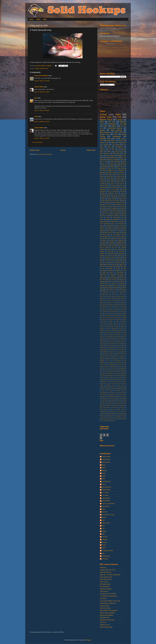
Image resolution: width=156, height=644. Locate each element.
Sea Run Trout (105, 383)
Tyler (103, 534)
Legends (102, 227)
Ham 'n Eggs (108, 336)
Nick (103, 520)
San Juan (110, 381)
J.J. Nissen (105, 495)
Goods (119, 257)
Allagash (104, 244)
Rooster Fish (119, 378)
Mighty (102, 265)
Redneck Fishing (112, 159)
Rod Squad (110, 270)
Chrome (102, 251)
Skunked (102, 193)
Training (124, 400)
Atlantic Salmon (122, 197)
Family (101, 325)
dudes (125, 238)
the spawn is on (116, 195)
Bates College (112, 173)
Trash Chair (104, 402)
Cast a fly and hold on (117, 184)
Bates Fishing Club (106, 572)
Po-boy (103, 372)
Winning (121, 148)
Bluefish (118, 300)
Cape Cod (111, 169)
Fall (117, 323)
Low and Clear (121, 351)
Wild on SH (116, 285)
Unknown (105, 537)
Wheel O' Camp (109, 406)
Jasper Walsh (106, 498)
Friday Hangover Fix (109, 171)
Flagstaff (114, 329)
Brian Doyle (122, 302)
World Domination (105, 195)
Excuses (122, 251)
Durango (124, 319)
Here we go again (120, 338)
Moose (108, 265)
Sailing (117, 270)
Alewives (122, 293)
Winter (109, 152)
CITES (110, 306)
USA (115, 283)
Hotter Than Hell (110, 340)
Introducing (121, 223)
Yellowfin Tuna (105, 138)
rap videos (103, 242)
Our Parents (115, 368)
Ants (115, 295)
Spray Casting (105, 389)
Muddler (123, 359)
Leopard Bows (103, 349)
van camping (105, 421)
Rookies (124, 233)
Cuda (101, 313)
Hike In (113, 223)
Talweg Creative (104, 282)
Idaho (125, 161)
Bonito (101, 302)
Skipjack (102, 387)
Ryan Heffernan (113, 208)
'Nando (104, 545)
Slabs (107, 387)
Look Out (113, 351)
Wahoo (102, 178)
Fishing (37, 68)
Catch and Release (119, 250)
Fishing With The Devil (113, 327)
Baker (104, 465)
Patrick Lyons (106, 523)
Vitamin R (104, 404)
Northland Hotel (113, 366)
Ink (123, 261)
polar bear (113, 419)
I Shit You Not (109, 204)
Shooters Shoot (111, 385)
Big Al (104, 468)
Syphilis (119, 389)
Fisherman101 (106, 490)
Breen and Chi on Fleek (111, 302)
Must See (114, 265)
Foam (108, 330)
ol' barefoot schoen (108, 551)
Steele (120, 120)
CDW (123, 216)
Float (109, 203)
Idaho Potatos (103, 342)
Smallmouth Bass (113, 193)
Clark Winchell (106, 481)
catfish (112, 413)
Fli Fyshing (103, 203)
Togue (106, 400)
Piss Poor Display (113, 191)
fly (116, 413)
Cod (115, 251)
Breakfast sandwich (113, 216)
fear (122, 287)
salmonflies (111, 242)
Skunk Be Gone (121, 165)
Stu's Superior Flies (118, 235)
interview (104, 415)
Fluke (120, 329)
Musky (120, 229)
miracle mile (122, 415)
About (38, 19)
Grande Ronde (118, 332)
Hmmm (121, 140)
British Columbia (104, 304)
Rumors (115, 379)
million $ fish (123, 289)
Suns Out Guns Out (114, 280)
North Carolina (121, 364)
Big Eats (103, 169)
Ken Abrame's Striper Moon (108, 603)
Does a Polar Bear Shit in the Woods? (111, 317)
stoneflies (124, 419)
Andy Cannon (106, 459)
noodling (109, 417)
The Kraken (103, 396)
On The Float (113, 150)
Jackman (118, 346)
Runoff (120, 379)
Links (105, 126)
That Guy (110, 391)
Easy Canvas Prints (106, 579)
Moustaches (116, 359)
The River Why (105, 398)
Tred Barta (112, 402)
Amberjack (102, 295)
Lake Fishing (120, 225)
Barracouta (103, 298)
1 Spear (110, 291)
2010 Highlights (123, 291)
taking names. (111, 140)
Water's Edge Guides (106, 627)
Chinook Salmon (104, 186)
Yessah (113, 167)
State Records (113, 278)
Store (45, 19)
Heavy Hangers (110, 338)
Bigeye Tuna (122, 156)
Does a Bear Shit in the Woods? (111, 201)
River (103, 378)
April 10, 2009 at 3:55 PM (42, 110)
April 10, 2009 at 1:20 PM (42, 81)
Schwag (122, 191)
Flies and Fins (104, 582)
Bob (123, 300)
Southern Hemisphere (117, 276)
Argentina (111, 244)
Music (109, 146)
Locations (110, 227)
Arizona (102, 297)
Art (106, 297)
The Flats (122, 393)
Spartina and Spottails (106, 615)
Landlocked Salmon (115, 128)
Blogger (89, 640)
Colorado (106, 144)
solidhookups (106, 556)
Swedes (113, 389)
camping (107, 413)
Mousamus (103, 189)
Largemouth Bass (112, 347)
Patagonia (122, 368)
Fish (119, 117)
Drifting (108, 220)
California (104, 308)
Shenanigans (120, 272)
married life (113, 240)
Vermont (122, 283)
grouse (121, 413)
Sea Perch (124, 381)
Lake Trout (114, 163)
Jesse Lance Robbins (41, 76)
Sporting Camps (122, 387)
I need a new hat (120, 340)
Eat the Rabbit (104, 221)
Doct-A (104, 484)
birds (109, 411)
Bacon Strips (113, 246)
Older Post (91, 150)
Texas (103, 391)
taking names (119, 152)
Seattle (104, 272)
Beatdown (121, 173)
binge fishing (116, 210)
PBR (117, 266)
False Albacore (109, 174)
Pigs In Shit (123, 266)
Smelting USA (104, 274)
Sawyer (104, 531)
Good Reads (109, 332)
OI (116, 138)
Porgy (125, 372)
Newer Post (35, 150)
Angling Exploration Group (108, 570)
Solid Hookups (116, 130)
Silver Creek (121, 385)
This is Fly (103, 622)
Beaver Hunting (112, 199)
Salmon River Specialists (107, 613)
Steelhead (112, 124)
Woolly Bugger (104, 409)
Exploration (111, 323)
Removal (118, 376)
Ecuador (104, 321)
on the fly (107, 214)
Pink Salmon (113, 370)
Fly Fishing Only (105, 587)
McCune (124, 353)
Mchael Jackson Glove (107, 355)
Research (124, 376)
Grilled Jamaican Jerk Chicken (113, 334)
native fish (102, 417)
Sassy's (117, 381)
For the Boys (114, 255)
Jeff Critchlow (106, 501)
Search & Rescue (116, 383)
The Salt (123, 124)
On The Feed (103, 266)
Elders (111, 321)
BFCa (102, 122)
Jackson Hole (104, 263)
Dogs (123, 201)
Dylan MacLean (107, 487)
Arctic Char (122, 295)
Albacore (114, 293)
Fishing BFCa (111, 253)
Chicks (108, 218)
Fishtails (102, 329)
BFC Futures (103, 246)
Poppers (110, 268)
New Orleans (119, 362)
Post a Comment (37, 142)
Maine (113, 142)
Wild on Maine (117, 238)
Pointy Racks (110, 372)
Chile (118, 310)
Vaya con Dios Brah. (105, 238)
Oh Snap (112, 122)
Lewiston (111, 349)
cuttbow (116, 287)
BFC (110, 297)
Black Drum (103, 300)
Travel (122, 193)
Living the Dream (120, 349)
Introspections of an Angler (108, 594)
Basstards (122, 246)
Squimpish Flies (105, 617)
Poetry (115, 206)
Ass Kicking (112, 197)
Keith (36, 117)
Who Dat (117, 406)
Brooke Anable (104, 248)
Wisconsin (115, 408)
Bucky (104, 473)
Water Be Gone (118, 404)
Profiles (118, 268)
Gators (101, 332)
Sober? (102, 148)
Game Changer (104, 223)
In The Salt (119, 344)
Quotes (102, 130)
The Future (103, 394)
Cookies (122, 312)
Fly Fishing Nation (105, 584)
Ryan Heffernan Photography (109, 610)
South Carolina (120, 274)
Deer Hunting (108, 315)
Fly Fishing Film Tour (119, 203)
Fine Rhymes (114, 325)
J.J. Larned (105, 493)
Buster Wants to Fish (106, 577)
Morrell (104, 517)
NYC (108, 361)
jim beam (110, 415)
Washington (117, 136)
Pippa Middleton (122, 370)
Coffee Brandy (122, 169)
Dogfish (124, 317)
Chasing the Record (109, 310)
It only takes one (109, 346)
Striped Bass (122, 142)
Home (31, 19)
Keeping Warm (110, 225)
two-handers (116, 214)
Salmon (122, 208)
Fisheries (102, 253)
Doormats (112, 319)
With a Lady (104, 161)
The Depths (121, 282)
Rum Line (108, 379)
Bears (104, 199)
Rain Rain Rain (109, 233)
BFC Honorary (104, 154)
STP (125, 379)
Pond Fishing (123, 206)
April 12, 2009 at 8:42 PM (42, 122)
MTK (101, 353)
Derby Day (115, 315)
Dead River (119, 313)
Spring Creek (106, 235)
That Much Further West (107, 620)
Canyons (103, 150)
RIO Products (103, 376)
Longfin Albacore (104, 351)
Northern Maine (104, 366)
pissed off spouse (104, 419)
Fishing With (121, 253)
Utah (125, 402)
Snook (112, 274)
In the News (117, 261)
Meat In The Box (120, 355)
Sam (103, 528)
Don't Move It (105, 319)
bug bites (124, 210)
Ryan (103, 526)
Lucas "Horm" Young (108, 515)
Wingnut (104, 542)
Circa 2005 (124, 310)
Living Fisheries (105, 606)
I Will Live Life (104, 591)
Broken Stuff (113, 304)
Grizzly (107, 259)
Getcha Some (114, 157)
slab (119, 419)
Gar (121, 255)
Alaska (124, 195)
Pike (104, 268)
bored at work (116, 411)
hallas (104, 548)
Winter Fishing (108, 287)
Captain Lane (123, 199)
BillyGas (104, 470)
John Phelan (106, 506)
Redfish (104, 208)
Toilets (119, 400)
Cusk (106, 313)
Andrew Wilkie (39, 87)
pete (36, 98)
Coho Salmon (114, 188)
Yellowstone (103, 411)
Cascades (109, 250)
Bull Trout (115, 248)
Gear (101, 204)
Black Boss (122, 298)
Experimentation (115, 161)
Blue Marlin (121, 182)
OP (120, 366)
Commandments (113, 312)
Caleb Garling (123, 306)
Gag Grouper (121, 330)
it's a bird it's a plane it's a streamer (111, 212)
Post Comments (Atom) (45, 154)
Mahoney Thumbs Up (110, 353)
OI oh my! (118, 231)
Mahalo (112, 263)
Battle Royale (111, 182)
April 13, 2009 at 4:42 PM (42, 138)
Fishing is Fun (104, 255)
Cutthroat (112, 313)
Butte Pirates (103, 306)
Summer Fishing (120, 176)
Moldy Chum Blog (105, 608)
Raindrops (111, 376)
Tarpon (122, 159)
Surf (123, 280)
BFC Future (121, 167)
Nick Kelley (110, 231)
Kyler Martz (103, 347)
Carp (101, 218)
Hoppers (102, 340)
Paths (101, 370)
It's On (105, 163)
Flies (115, 134)
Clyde (109, 251)
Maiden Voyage (120, 263)
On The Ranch (114, 189)
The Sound (113, 398)
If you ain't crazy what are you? (116, 342)
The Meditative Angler (113, 396)
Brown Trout (106, 120)
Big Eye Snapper (112, 298)
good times (118, 180)
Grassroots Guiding (106, 589)
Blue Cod (111, 300)
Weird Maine (110, 178)
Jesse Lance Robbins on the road (110, 601)
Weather (108, 210)
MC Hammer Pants (105, 206)
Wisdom (122, 408)
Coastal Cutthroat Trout (118, 186)
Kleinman (105, 512)
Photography (119, 146)
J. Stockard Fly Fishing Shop (108, 596)
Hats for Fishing (117, 336)
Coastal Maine (104, 188)
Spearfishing (103, 278)
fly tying (111, 180)
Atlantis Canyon (120, 244)
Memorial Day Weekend (118, 357)
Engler (117, 321)
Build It (123, 304)
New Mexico (110, 362)
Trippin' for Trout (105, 625)
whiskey (111, 421)
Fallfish (122, 323)
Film (107, 325)
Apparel (104, 197)
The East (113, 236)
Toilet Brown (112, 400)
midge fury (121, 240)
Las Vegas (122, 347)
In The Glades (111, 344)
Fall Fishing (116, 144)
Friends (114, 330)
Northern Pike (44, 68)
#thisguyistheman (122, 242)
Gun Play (114, 259)
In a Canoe (108, 261)
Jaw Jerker (103, 598)
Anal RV (110, 295)
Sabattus (104, 381)
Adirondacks (105, 293)
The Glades (111, 394)
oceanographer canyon (119, 417)
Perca (106, 370)
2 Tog (115, 291)
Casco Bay (117, 308)
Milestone (102, 359)
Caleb (104, 476)
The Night (121, 236)
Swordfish (105, 167)
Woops (112, 409)
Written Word (121, 409)
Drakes (118, 319)
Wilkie (123, 406)
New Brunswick (117, 361)
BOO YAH (119, 132)
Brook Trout (106, 117)
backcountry (103, 180)
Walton (110, 404)
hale (125, 413)
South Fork (103, 276)
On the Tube (107, 368)
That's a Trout (114, 393)
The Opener (123, 396)
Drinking (115, 220)
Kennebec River (120, 204)
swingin (104, 291)
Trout (110, 283)
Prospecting (122, 374)
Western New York (105, 285)
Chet (103, 479)
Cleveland (104, 312)
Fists (108, 329)
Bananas (124, 214)
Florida (105, 157)
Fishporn (122, 327)
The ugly (120, 398)
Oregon (111, 266)
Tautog (125, 389)
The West (111, 148)
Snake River (114, 387)
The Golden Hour (120, 394)
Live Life (122, 188)
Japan (123, 346)
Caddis (116, 306)
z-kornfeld (105, 559)
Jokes (101, 225)
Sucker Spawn (104, 236)
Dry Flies (122, 220)
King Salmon (110, 176)
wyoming (103, 172)
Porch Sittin (118, 372)
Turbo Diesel (119, 402)
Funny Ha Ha (120, 174)
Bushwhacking (104, 184)
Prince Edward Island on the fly (109, 374)
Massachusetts (111, 229)
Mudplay (102, 361)
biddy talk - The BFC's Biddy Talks (110, 575)
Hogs (120, 259)
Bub (118, 304)
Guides (102, 176)
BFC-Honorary (105, 132)
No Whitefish (111, 364)
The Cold (113, 282)
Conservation (117, 218)
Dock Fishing (123, 315)
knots (116, 415)
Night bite (122, 265)
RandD (118, 233)
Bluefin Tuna (105, 134)
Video (118, 114)
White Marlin (120, 178)
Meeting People (104, 357)
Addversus (103, 567)
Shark (111, 272)
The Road (103, 283)
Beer (101, 174)
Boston (104, 216)
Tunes (102, 210)
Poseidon (121, 171)
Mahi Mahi (116, 154)
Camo (110, 308)
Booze (114, 126)
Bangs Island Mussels (119, 297)
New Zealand (110, 156)
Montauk (109, 359)
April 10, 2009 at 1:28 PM (42, 92)
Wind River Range (105, 408)
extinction (104, 240)
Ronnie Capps (110, 378)
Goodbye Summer (110, 257)
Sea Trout (124, 270)
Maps (119, 353)
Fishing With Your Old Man (117, 221)
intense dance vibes (111, 289)
